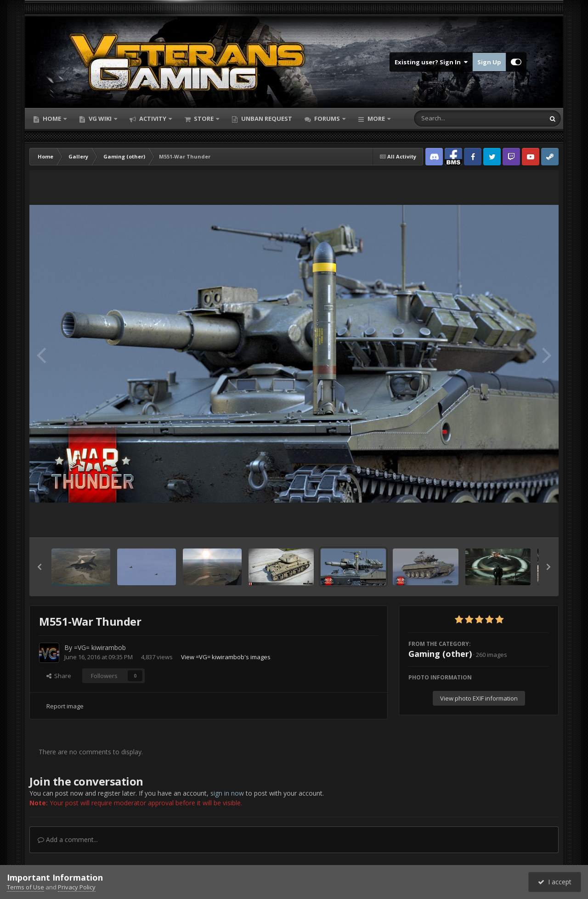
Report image (65, 706)
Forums (327, 119)
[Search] (455, 119)
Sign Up (489, 62)
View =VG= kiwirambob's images (226, 657)
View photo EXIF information (479, 698)
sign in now (227, 793)
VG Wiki (100, 119)
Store (204, 119)
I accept (555, 882)
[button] (40, 567)
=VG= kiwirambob (100, 647)
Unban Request (266, 119)
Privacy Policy (77, 887)
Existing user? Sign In (431, 62)
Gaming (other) (440, 654)
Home (52, 119)
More (376, 119)
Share (59, 676)
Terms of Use (25, 887)
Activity (153, 119)
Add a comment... (68, 840)
